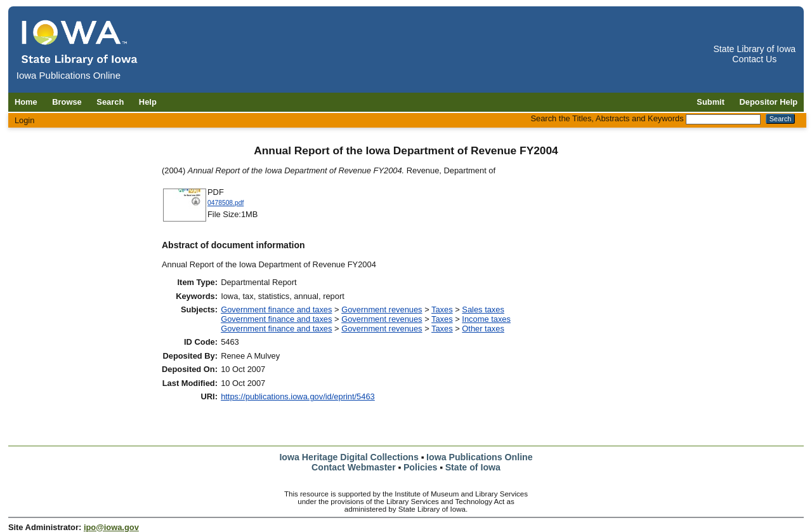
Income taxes (486, 319)
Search (110, 102)
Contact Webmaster (354, 467)
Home (26, 102)
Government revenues (382, 309)
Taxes (442, 309)
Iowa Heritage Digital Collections (349, 457)
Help (148, 102)
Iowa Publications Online (480, 457)
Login (25, 120)
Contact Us (754, 59)
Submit (710, 102)
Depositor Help (769, 102)
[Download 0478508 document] (185, 220)
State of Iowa (473, 467)
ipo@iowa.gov (111, 527)
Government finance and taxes (276, 309)
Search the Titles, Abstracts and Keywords (607, 118)
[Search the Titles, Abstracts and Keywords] (723, 119)
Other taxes (483, 329)
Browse (67, 102)
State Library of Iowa (754, 49)
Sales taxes (483, 309)
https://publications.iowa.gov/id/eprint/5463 (298, 396)
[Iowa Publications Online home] (80, 42)
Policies (421, 467)
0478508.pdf (226, 203)
